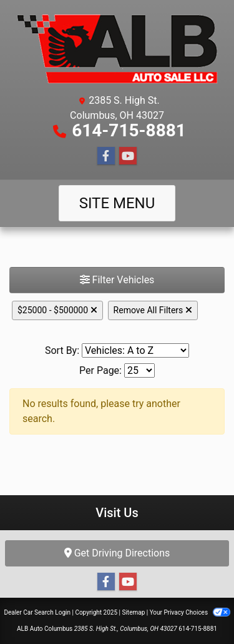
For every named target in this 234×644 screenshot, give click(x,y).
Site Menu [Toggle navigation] (117, 203)
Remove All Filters (153, 310)
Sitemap (133, 612)
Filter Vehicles (117, 280)
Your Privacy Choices (190, 612)
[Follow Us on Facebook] (106, 156)
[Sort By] (135, 350)
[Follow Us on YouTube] (128, 156)
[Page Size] (139, 370)
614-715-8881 (129, 130)
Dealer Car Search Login (37, 612)
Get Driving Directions (117, 553)
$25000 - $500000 (57, 310)
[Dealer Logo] (117, 49)
